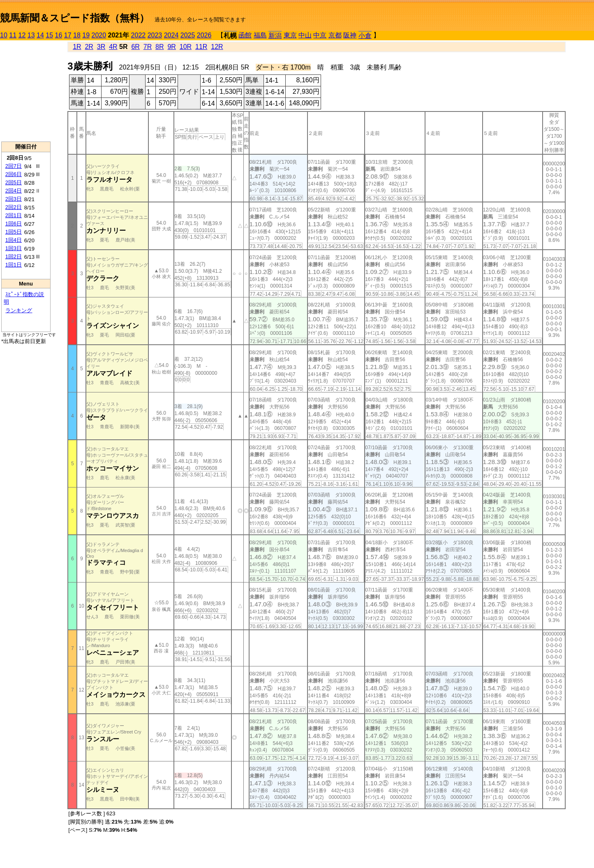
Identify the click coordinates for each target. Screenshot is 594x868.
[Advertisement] (26, 91)
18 (77, 35)
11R (201, 47)
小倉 (365, 36)
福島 (260, 35)
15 (49, 35)
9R (171, 47)
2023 (155, 35)
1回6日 (14, 224)
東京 (290, 35)
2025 (188, 35)
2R (89, 47)
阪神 (350, 35)
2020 (99, 35)
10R (186, 47)
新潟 (275, 36)
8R (159, 47)
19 (86, 35)
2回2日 (14, 207)
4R (113, 47)
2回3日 (14, 199)
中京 (320, 35)
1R (77, 47)
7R (148, 47)
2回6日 (14, 174)
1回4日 (14, 240)
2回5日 (14, 182)
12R (217, 47)
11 (13, 35)
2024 (171, 35)
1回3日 (14, 248)
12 (22, 35)
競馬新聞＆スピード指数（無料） (75, 18)
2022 (139, 35)
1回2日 (14, 256)
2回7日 (14, 166)
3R (101, 47)
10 (4, 35)
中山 (305, 35)
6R (135, 47)
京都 (335, 35)
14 (40, 35)
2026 (204, 35)
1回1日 (14, 265)
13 (31, 35)
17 (68, 35)
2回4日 (14, 191)
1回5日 (14, 232)
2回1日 (14, 215)
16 (59, 35)
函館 (245, 35)
